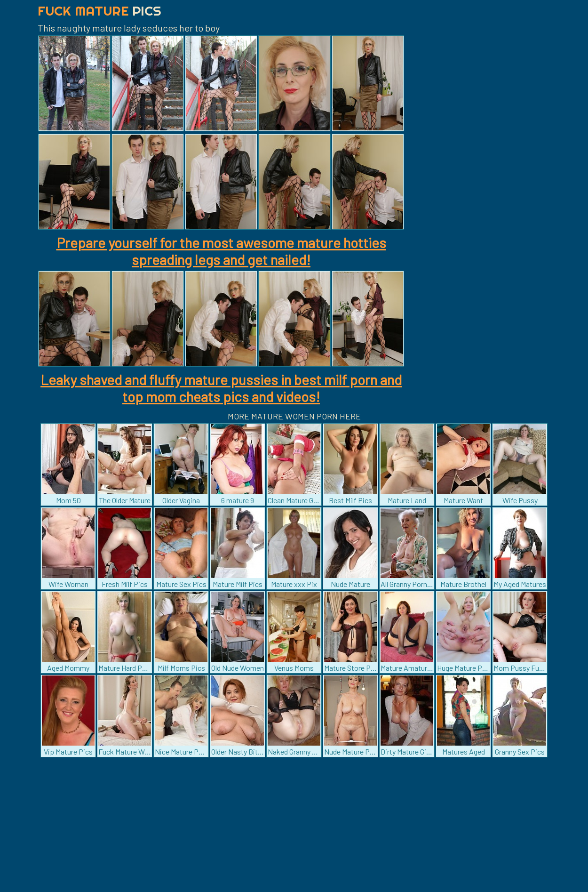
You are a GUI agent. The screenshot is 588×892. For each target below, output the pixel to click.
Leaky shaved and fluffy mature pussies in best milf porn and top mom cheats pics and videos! (221, 388)
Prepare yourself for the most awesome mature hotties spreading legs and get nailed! (221, 251)
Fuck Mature (99, 11)
